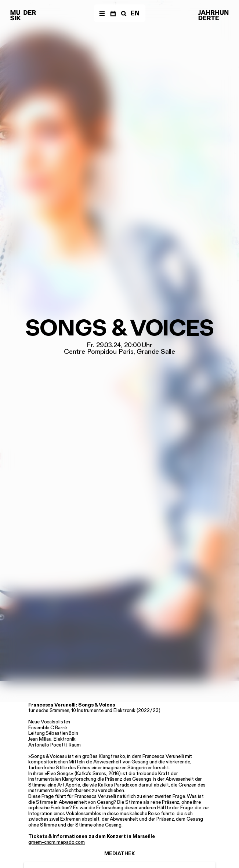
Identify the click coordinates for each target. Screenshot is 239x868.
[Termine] (113, 13)
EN (135, 13)
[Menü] (102, 13)
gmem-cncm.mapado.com (57, 842)
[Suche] (123, 13)
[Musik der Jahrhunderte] (23, 15)
